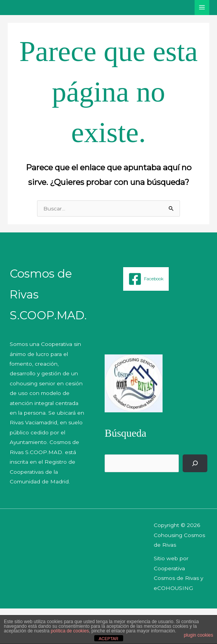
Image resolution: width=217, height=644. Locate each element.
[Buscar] (195, 463)
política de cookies (70, 631)
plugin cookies (198, 635)
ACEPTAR (108, 639)
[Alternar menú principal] (202, 8)
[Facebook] (146, 279)
